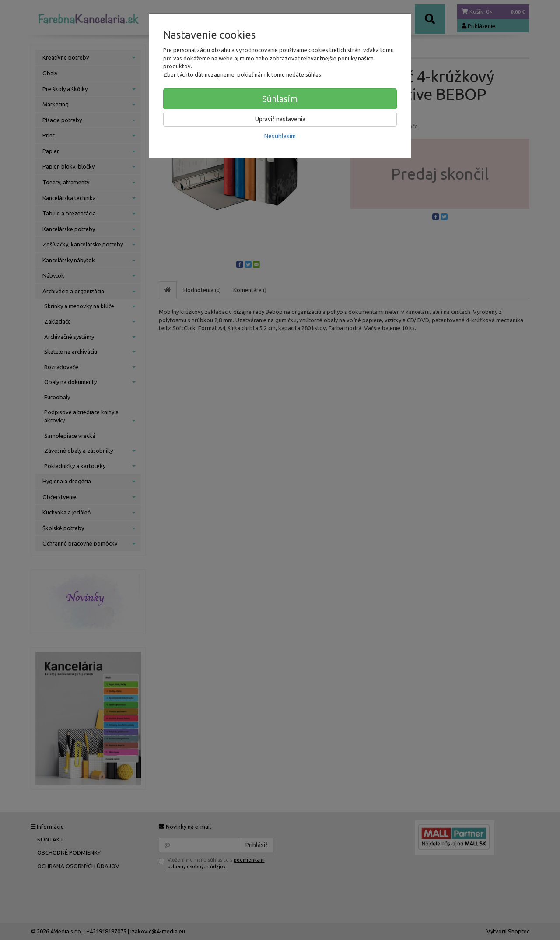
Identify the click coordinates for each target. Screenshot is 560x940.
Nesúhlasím (280, 136)
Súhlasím (280, 99)
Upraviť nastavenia (280, 119)
